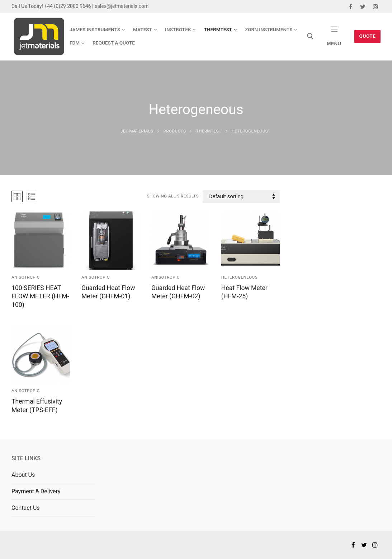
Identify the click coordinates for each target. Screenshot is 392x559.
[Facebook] (351, 6)
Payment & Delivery (36, 491)
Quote (368, 36)
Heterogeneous (239, 277)
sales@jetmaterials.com (122, 6)
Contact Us (26, 508)
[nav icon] (334, 36)
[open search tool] (310, 36)
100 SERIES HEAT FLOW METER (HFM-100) (40, 297)
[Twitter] (363, 6)
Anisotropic (26, 277)
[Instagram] (375, 6)
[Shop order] (241, 197)
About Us (23, 475)
